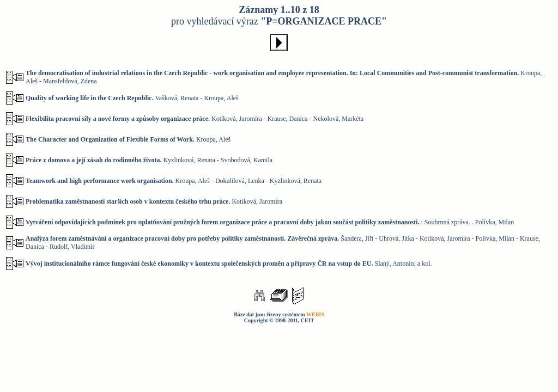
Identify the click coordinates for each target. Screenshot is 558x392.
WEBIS (315, 314)
